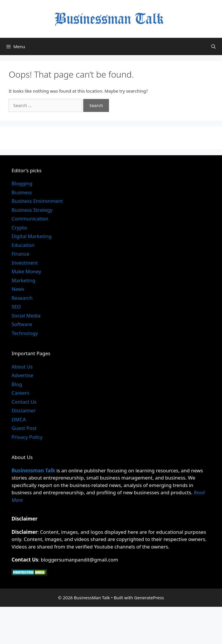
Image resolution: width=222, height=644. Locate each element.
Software (22, 324)
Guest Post (24, 428)
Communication (30, 219)
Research (22, 298)
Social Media (26, 316)
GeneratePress (149, 598)
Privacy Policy (27, 437)
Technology (25, 333)
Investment (25, 263)
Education (23, 245)
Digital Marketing (32, 236)
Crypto (19, 228)
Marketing (23, 280)
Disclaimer (24, 410)
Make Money (26, 271)
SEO (16, 307)
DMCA (19, 419)
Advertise (22, 375)
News (18, 289)
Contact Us (24, 402)
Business (22, 192)
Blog (17, 384)
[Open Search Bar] (213, 46)
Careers (20, 393)
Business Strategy (32, 210)
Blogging (22, 183)
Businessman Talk (33, 470)
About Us (22, 367)
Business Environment (37, 201)
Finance (21, 254)
